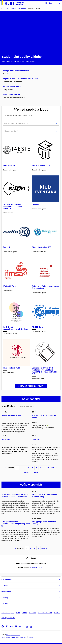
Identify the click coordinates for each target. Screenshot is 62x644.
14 (48, 468)
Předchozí (10, 468)
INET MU (25, 613)
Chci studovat (7, 580)
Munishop (57, 613)
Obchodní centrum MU (45, 613)
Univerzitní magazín (8, 613)
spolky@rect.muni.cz (37, 567)
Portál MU (32, 613)
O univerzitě (6, 592)
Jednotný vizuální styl (8, 618)
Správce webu (6, 637)
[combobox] (28, 124)
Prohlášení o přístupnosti (19, 637)
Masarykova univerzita (13, 635)
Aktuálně (5, 604)
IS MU (18, 613)
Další (54, 468)
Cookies (31, 637)
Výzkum (4, 586)
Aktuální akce (31, 472)
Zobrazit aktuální (26, 406)
